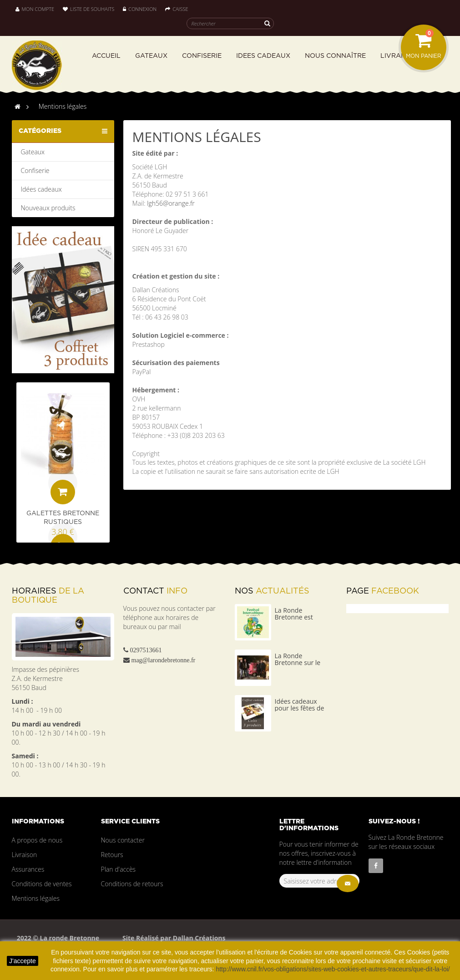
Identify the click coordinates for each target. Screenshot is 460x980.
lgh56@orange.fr (171, 203)
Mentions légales (36, 898)
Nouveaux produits (48, 208)
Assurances (28, 869)
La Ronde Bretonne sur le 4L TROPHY (298, 663)
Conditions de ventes (42, 884)
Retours (112, 855)
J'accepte (23, 961)
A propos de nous (37, 840)
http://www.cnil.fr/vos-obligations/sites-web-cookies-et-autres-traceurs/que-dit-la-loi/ (333, 969)
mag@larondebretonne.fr (164, 660)
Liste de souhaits (88, 9)
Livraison (25, 855)
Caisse (177, 9)
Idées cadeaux (41, 189)
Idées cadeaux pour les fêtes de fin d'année (300, 708)
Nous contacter (123, 840)
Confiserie (35, 170)
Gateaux (33, 152)
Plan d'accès (119, 869)
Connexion (140, 9)
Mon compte (35, 9)
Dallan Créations (198, 938)
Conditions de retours (132, 884)
